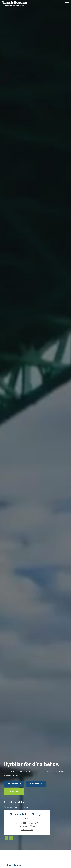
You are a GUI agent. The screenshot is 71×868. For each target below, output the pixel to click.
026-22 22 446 (27, 830)
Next (11, 838)
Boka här (14, 792)
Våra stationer (14, 784)
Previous (6, 838)
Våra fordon (36, 784)
